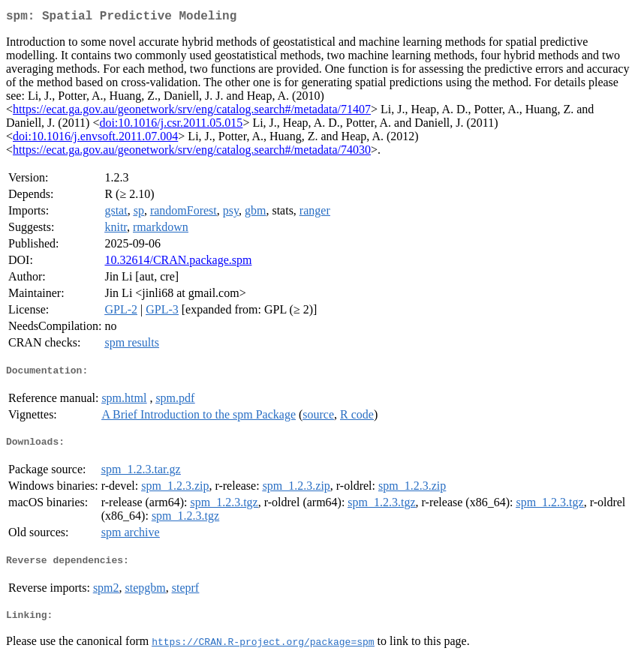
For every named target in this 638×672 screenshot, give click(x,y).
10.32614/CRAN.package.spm (178, 263)
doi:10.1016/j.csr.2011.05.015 (171, 126)
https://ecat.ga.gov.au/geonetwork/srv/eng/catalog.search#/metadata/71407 (192, 112)
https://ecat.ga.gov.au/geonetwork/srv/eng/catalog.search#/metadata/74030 (192, 153)
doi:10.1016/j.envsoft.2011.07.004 (95, 139)
